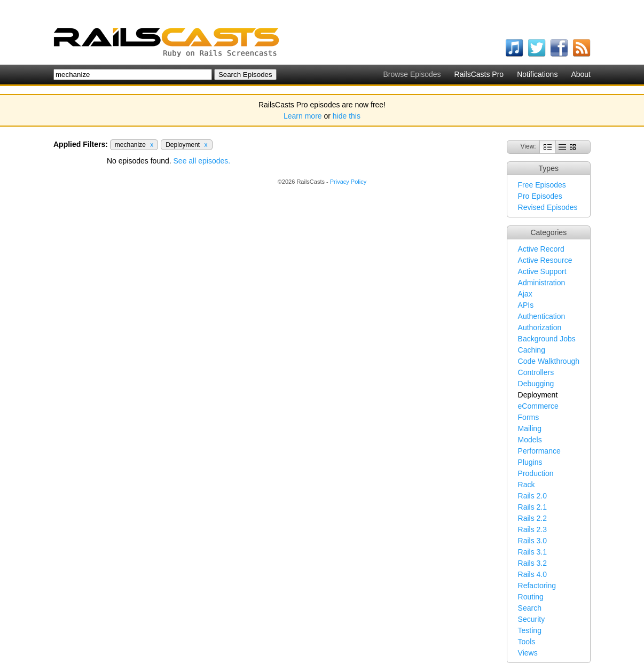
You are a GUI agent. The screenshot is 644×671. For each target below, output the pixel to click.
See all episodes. (202, 161)
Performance (539, 451)
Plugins (530, 462)
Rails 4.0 (532, 574)
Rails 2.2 (532, 518)
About (581, 74)
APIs (526, 305)
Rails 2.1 (532, 507)
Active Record (541, 249)
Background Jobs (547, 339)
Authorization (540, 327)
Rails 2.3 (532, 529)
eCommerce (538, 406)
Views (528, 653)
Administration (542, 283)
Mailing (530, 428)
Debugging (536, 384)
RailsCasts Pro (479, 74)
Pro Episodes (540, 196)
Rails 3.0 (532, 541)
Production (536, 473)
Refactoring (537, 586)
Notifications (537, 74)
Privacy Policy (348, 182)
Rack (527, 485)
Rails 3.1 (532, 552)
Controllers (536, 372)
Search (530, 608)
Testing (530, 630)
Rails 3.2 (532, 563)
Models (530, 440)
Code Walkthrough (549, 361)
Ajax (525, 294)
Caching (532, 350)
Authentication (542, 316)
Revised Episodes (548, 207)
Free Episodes (542, 185)
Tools (527, 642)
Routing (531, 597)
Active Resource (545, 260)
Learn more (303, 116)
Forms (529, 417)
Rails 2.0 (532, 496)
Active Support (542, 271)
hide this (347, 116)
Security (532, 619)
